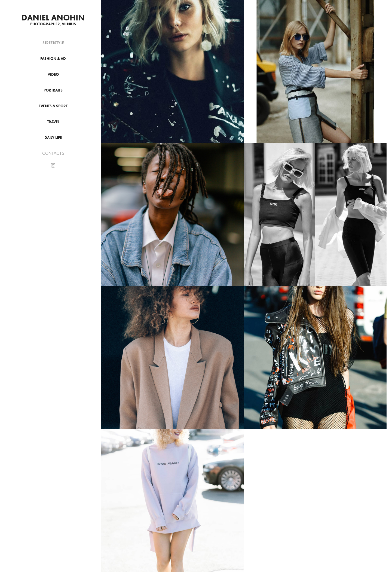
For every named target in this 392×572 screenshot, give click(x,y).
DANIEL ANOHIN (53, 18)
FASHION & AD (53, 59)
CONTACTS (53, 153)
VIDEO (53, 74)
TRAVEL (53, 122)
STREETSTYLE (53, 43)
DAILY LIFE (53, 138)
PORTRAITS (53, 90)
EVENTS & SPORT (53, 106)
